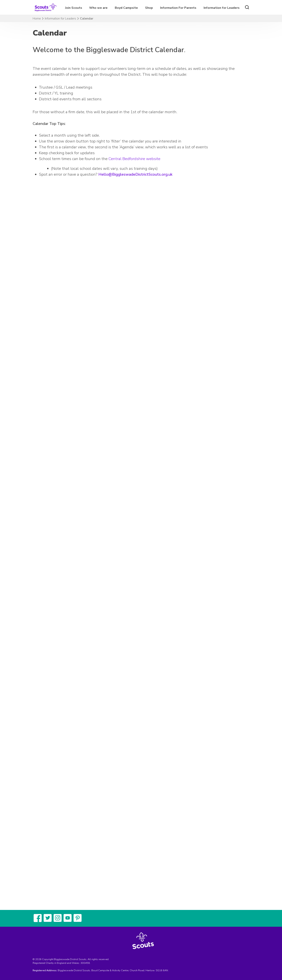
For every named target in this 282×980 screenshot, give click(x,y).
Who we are (98, 8)
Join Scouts (74, 8)
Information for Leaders (222, 8)
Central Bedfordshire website (134, 159)
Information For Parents (178, 8)
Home (37, 19)
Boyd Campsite (126, 8)
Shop (149, 8)
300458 (85, 963)
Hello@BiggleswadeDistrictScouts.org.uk (135, 174)
